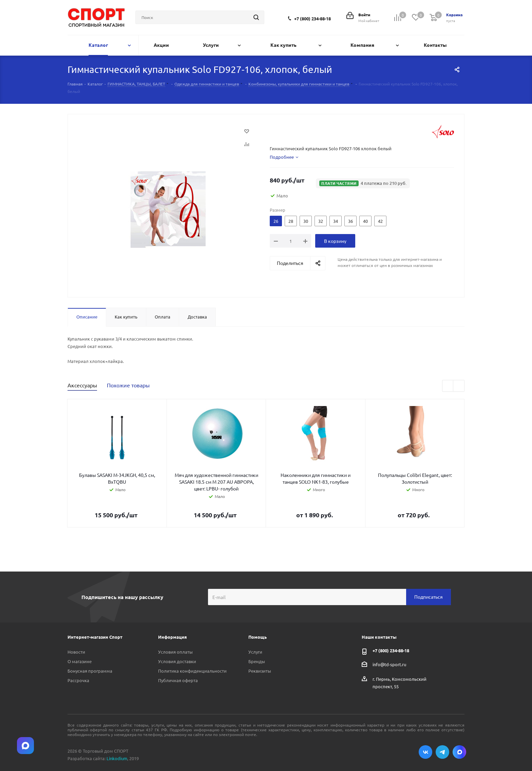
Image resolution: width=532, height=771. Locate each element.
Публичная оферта (178, 680)
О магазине (80, 661)
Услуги (255, 652)
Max (459, 752)
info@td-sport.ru (389, 664)
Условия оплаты (175, 652)
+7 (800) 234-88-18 (312, 18)
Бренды (257, 661)
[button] (363, 183)
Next (459, 386)
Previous (448, 386)
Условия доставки (177, 661)
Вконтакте (425, 752)
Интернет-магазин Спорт (95, 637)
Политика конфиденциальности (192, 671)
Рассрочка (78, 680)
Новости (76, 652)
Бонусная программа (90, 671)
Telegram (442, 752)
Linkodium (117, 758)
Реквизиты (260, 671)
